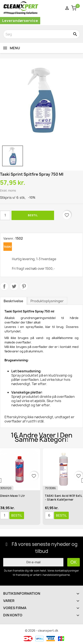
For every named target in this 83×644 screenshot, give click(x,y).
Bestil (33, 215)
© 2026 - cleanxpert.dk (42, 631)
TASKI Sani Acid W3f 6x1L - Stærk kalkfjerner (63, 498)
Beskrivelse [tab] (13, 301)
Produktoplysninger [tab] (47, 301)
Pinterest (24, 286)
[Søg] (41, 34)
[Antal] (5, 215)
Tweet (14, 286)
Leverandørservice (20, 21)
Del (4, 286)
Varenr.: (9, 238)
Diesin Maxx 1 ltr (13, 496)
